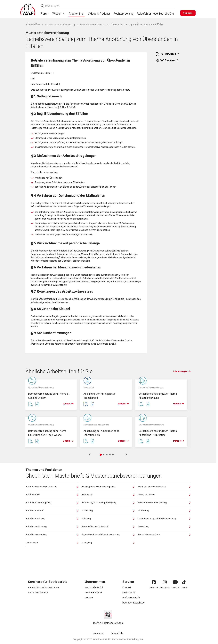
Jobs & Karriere (93, 592)
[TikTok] (184, 582)
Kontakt (127, 587)
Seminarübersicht (38, 592)
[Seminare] (188, 13)
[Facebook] (154, 582)
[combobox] (110, 6)
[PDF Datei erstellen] (30, 404)
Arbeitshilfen (77, 14)
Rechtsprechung (123, 14)
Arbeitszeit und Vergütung (60, 24)
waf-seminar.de (131, 598)
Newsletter (129, 592)
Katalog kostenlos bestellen (43, 587)
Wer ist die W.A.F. (94, 587)
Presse (89, 598)
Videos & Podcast (99, 14)
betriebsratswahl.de (133, 603)
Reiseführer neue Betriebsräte (155, 14)
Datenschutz (117, 633)
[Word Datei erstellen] (37, 404)
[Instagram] (165, 582)
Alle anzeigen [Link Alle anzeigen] (182, 371)
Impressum (98, 633)
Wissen (57, 14)
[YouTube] (175, 582)
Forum (45, 14)
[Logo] (28, 10)
